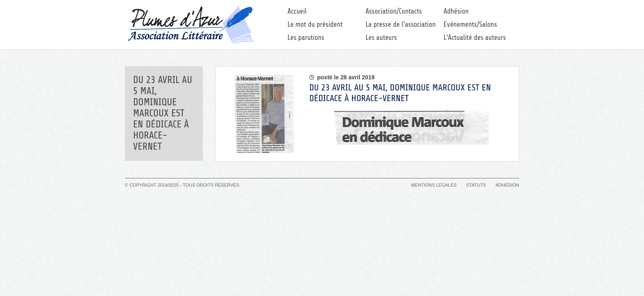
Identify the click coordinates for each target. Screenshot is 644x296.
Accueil (297, 11)
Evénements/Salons (470, 24)
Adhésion (456, 11)
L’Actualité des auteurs (475, 38)
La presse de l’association (401, 24)
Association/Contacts (394, 11)
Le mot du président (315, 24)
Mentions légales (434, 185)
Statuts (476, 185)
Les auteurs (381, 38)
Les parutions (306, 38)
